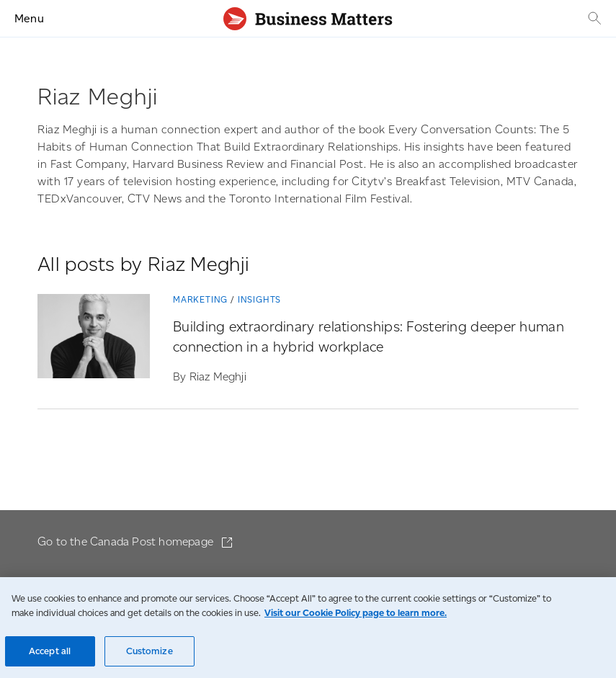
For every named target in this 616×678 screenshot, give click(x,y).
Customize (149, 651)
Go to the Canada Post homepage (127, 541)
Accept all (50, 651)
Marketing (200, 299)
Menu (29, 18)
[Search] (593, 18)
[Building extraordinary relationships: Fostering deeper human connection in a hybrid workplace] (94, 339)
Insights (259, 299)
